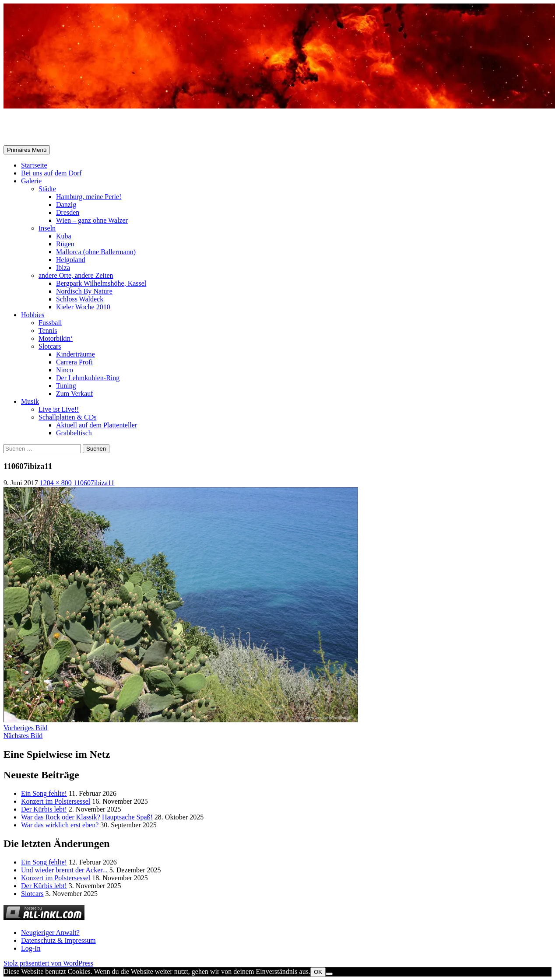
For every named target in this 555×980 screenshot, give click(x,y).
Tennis (48, 331)
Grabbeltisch (74, 433)
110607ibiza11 (94, 483)
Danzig (66, 205)
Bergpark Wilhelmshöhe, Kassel (101, 283)
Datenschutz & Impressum (58, 940)
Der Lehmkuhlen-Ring (88, 378)
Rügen (65, 244)
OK (318, 972)
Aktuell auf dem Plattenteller (97, 425)
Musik (30, 401)
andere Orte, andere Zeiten (76, 275)
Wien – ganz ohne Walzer (92, 220)
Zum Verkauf (75, 394)
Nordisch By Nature (84, 291)
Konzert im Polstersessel (56, 801)
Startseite (34, 165)
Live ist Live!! (59, 409)
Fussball (50, 323)
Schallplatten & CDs (67, 417)
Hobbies (33, 315)
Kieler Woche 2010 (83, 307)
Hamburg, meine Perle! (89, 197)
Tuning (66, 386)
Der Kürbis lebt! (44, 809)
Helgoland (71, 260)
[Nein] (329, 974)
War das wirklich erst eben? (60, 825)
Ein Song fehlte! (44, 793)
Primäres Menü (27, 150)
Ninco (65, 370)
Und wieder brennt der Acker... (64, 870)
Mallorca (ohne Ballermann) (96, 252)
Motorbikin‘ (56, 338)
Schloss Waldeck (80, 299)
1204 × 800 (56, 483)
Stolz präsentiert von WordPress (48, 963)
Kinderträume (76, 354)
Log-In (31, 948)
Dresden (68, 212)
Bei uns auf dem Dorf (51, 173)
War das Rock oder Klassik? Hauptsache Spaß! (87, 817)
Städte (47, 189)
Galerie (31, 181)
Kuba (64, 236)
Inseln (47, 228)
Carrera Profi (74, 362)
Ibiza (63, 268)
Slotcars (50, 346)
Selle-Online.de (49, 127)
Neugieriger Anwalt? (50, 933)
